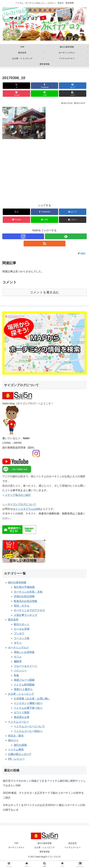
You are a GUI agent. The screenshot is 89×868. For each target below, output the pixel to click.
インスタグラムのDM (28, 509)
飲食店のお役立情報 (25, 601)
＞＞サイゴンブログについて (19, 504)
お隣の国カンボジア (20, 754)
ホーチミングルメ (18, 648)
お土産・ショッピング (21, 694)
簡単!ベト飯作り (23, 689)
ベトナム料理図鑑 (24, 685)
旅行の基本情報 (17, 582)
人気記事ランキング (25, 615)
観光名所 (13, 620)
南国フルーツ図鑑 (24, 680)
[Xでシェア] (16, 86)
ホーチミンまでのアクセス (29, 610)
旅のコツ (13, 740)
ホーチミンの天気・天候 (28, 592)
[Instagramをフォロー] (23, 236)
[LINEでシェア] (44, 94)
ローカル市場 (22, 629)
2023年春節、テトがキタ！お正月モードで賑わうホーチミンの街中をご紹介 (43, 795)
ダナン (18, 643)
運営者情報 (44, 852)
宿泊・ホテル (22, 606)
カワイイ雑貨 (22, 712)
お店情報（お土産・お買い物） (32, 699)
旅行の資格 (20, 745)
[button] (73, 94)
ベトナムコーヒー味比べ (28, 731)
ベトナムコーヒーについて (29, 726)
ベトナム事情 (16, 750)
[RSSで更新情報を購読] (44, 244)
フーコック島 (22, 638)
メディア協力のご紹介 (18, 495)
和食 (16, 675)
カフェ (18, 657)
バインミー (20, 671)
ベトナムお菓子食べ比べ (28, 708)
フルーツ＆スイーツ (25, 666)
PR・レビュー (16, 759)
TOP (16, 843)
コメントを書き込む (45, 292)
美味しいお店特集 (24, 652)
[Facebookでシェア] (44, 86)
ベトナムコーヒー (18, 722)
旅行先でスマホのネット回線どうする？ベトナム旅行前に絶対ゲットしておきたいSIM (44, 783)
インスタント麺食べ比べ (28, 703)
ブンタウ (19, 634)
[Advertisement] (44, 173)
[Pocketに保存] (16, 94)
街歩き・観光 (16, 736)
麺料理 (18, 661)
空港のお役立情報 (24, 596)
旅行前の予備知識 (24, 587)
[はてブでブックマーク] (73, 86)
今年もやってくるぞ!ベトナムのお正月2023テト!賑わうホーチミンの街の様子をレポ (44, 807)
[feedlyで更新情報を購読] (66, 236)
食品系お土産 (22, 717)
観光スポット (22, 624)
